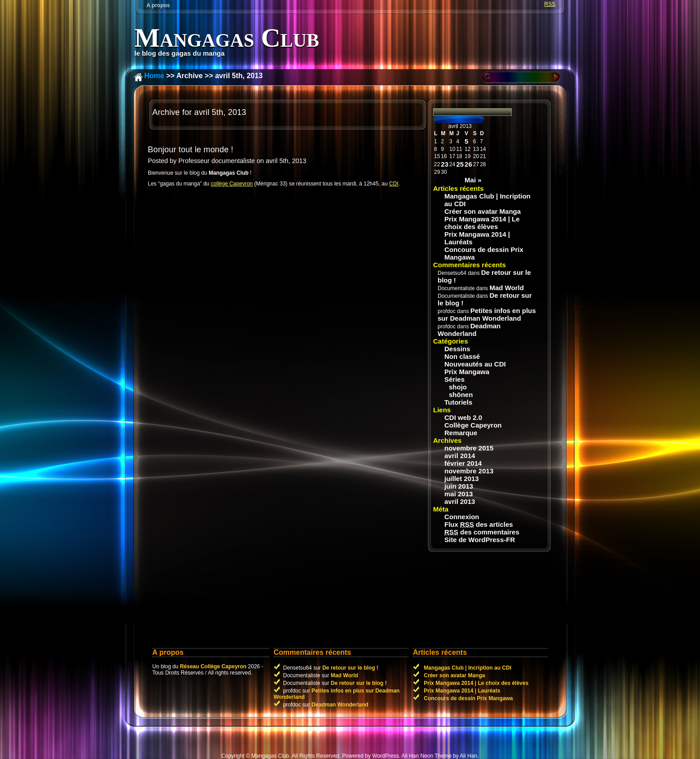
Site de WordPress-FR (480, 540)
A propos (158, 5)
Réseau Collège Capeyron (213, 666)
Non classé (462, 356)
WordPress (385, 756)
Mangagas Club (227, 38)
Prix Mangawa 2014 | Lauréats (477, 238)
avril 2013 (460, 501)
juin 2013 (459, 486)
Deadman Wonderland (469, 330)
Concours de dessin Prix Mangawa (484, 253)
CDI (394, 184)
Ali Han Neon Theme (426, 756)
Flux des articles (479, 524)
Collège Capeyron (473, 425)
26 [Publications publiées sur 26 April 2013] (468, 164)
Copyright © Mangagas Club (255, 756)
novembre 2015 (469, 448)
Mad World (506, 288)
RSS (550, 4)
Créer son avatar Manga (483, 211)
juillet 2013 (462, 479)
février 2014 (463, 463)
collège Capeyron (232, 184)
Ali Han (468, 756)
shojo (458, 387)
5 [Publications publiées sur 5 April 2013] (466, 141)
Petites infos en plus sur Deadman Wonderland (487, 314)
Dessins (457, 349)
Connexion (462, 517)
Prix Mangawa (467, 372)
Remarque (461, 433)
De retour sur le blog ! (350, 668)
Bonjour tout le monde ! (191, 150)
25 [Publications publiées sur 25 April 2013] (460, 164)
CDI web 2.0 (463, 417)
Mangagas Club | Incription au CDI (487, 200)
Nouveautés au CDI (475, 364)
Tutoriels (458, 402)
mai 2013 (459, 494)
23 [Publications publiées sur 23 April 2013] (445, 164)
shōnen (461, 395)
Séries (454, 379)
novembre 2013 (469, 471)
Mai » (473, 180)
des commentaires (482, 532)
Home (154, 76)
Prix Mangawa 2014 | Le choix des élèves (482, 223)
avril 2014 (460, 456)
